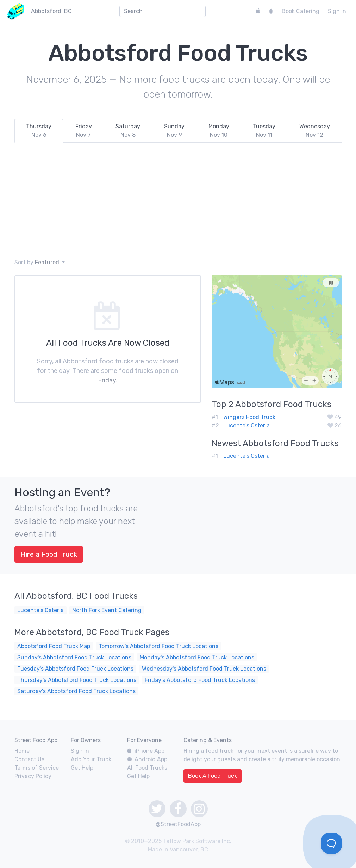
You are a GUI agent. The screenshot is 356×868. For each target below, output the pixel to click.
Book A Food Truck (213, 776)
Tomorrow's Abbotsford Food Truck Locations (158, 646)
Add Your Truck (91, 759)
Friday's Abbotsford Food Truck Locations (200, 680)
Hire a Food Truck (49, 554)
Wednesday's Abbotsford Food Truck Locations (204, 669)
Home (22, 751)
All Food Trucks (147, 768)
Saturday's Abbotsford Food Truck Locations (76, 691)
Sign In (337, 11)
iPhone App (146, 751)
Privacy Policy (33, 776)
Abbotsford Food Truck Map (54, 646)
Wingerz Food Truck (249, 417)
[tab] (39, 131)
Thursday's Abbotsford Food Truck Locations (77, 680)
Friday (107, 380)
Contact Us (29, 759)
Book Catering (301, 11)
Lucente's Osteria (246, 426)
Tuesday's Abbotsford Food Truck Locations (75, 669)
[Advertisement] (178, 201)
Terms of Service (37, 768)
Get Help (82, 768)
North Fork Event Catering (107, 610)
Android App (147, 759)
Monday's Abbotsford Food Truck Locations (197, 657)
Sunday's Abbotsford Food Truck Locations (74, 657)
